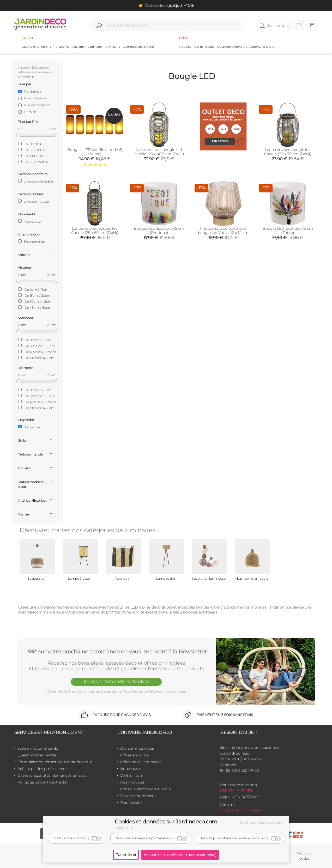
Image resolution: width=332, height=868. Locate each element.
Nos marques (132, 782)
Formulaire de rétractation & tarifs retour (55, 762)
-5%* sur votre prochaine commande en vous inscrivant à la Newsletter (116, 652)
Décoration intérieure (232, 47)
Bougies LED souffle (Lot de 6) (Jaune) (95, 152)
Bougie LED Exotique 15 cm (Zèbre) (288, 230)
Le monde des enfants (139, 47)
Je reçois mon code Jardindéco (116, 681)
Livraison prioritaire (36, 181)
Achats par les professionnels (44, 769)
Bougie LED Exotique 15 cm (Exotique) (159, 230)
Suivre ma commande (38, 748)
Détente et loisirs (262, 47)
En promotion (32, 241)
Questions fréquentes (37, 755)
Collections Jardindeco (141, 762)
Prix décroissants (37, 105)
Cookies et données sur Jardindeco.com (166, 822)
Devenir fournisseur (138, 796)
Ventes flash (131, 775)
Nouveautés (131, 769)
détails (125, 827)
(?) (87, 838)
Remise (30, 112)
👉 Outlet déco (166, 5)
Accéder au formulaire (240, 810)
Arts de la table (204, 47)
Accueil (24, 67)
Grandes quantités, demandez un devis (52, 775)
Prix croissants (35, 98)
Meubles (185, 47)
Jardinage (95, 47)
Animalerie (112, 47)
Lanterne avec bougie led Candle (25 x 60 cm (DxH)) (95, 230)
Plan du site (131, 803)
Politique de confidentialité (42, 782)
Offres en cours (134, 755)
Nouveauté (29, 221)
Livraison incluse (34, 201)
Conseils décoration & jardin (146, 789)
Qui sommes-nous (137, 748)
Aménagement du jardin (68, 47)
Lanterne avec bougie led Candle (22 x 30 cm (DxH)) (288, 152)
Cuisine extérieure (35, 47)
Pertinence (33, 91)
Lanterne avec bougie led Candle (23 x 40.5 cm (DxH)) (159, 152)
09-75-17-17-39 (236, 791)
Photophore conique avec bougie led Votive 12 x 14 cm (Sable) (223, 233)
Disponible (29, 427)
